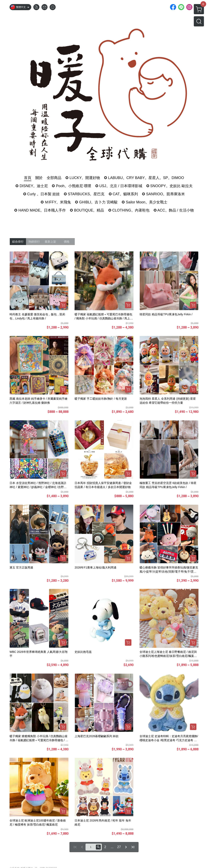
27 (119, 847)
